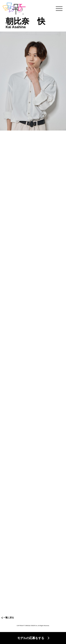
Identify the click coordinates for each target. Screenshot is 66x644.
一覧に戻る (9, 618)
